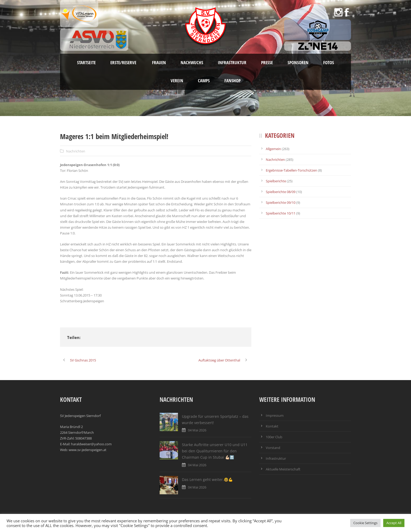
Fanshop (232, 81)
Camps (204, 81)
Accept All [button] (394, 523)
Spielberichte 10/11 (281, 213)
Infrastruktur (232, 62)
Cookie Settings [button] (365, 523)
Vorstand (273, 448)
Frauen (159, 62)
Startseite (86, 62)
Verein (177, 81)
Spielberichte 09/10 (281, 202)
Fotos (329, 62)
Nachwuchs (192, 62)
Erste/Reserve (124, 62)
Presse (267, 62)
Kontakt (272, 426)
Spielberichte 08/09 (281, 192)
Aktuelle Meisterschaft (283, 469)
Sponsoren (298, 62)
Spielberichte (276, 181)
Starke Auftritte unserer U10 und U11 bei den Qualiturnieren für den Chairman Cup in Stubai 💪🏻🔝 (215, 451)
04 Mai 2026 (197, 430)
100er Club (274, 437)
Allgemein (273, 149)
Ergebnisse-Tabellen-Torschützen (291, 170)
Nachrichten (76, 151)
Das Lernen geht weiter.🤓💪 (207, 479)
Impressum (275, 415)
